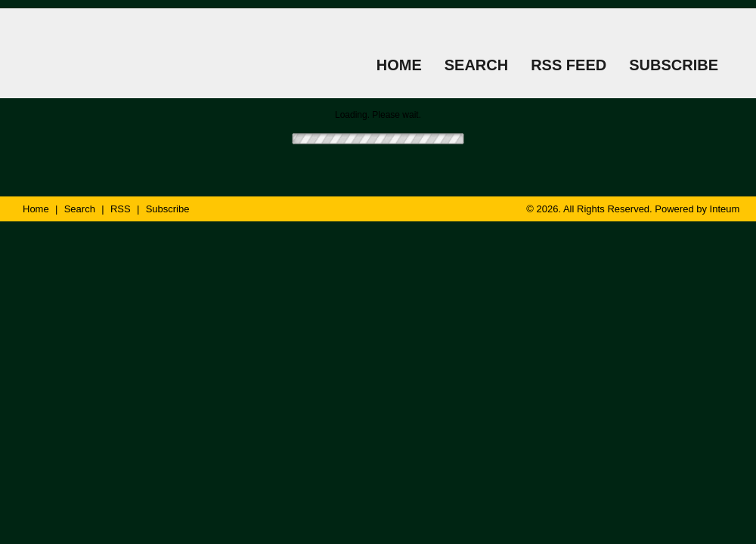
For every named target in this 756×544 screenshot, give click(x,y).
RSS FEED (569, 65)
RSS (121, 209)
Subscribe (168, 209)
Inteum (725, 209)
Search (80, 209)
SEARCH (476, 65)
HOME (399, 65)
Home (36, 209)
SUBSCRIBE (674, 65)
